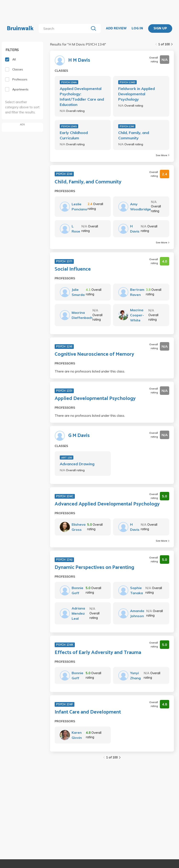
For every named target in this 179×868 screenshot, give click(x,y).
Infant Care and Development (88, 712)
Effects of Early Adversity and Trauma (98, 653)
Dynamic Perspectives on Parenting (94, 568)
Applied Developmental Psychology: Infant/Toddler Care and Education (82, 97)
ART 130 (67, 458)
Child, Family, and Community (134, 135)
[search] (65, 29)
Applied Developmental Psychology (95, 399)
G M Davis (79, 436)
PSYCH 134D (127, 82)
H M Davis (79, 60)
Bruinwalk (20, 29)
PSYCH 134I (127, 126)
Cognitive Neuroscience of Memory (94, 354)
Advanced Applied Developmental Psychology (107, 504)
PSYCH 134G (69, 126)
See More (163, 155)
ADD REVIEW (116, 29)
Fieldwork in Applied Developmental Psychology (136, 94)
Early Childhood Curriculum (74, 135)
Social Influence (73, 269)
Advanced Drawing (77, 464)
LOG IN (137, 29)
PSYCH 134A (69, 82)
